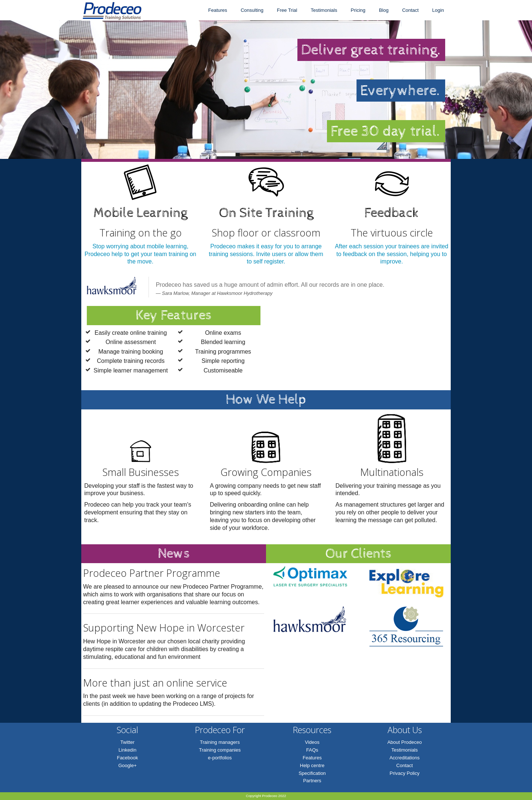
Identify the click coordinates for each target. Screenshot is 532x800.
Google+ (127, 765)
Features (217, 10)
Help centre (312, 765)
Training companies (220, 750)
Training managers (220, 742)
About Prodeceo (404, 742)
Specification (312, 773)
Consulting (252, 10)
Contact (410, 10)
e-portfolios (220, 758)
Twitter (127, 742)
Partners (312, 781)
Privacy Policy (405, 773)
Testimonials (324, 10)
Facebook (127, 758)
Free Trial (287, 10)
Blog (384, 10)
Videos (312, 742)
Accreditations (405, 758)
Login (438, 10)
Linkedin (127, 750)
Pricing (358, 10)
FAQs (312, 750)
